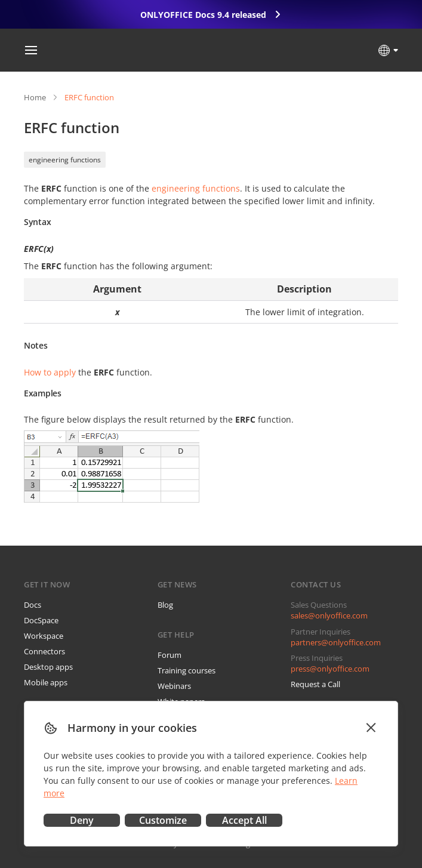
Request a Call (315, 684)
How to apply (50, 372)
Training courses (187, 670)
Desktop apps (48, 667)
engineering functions (65, 160)
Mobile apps (46, 682)
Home (35, 97)
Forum (170, 655)
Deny (82, 820)
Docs (33, 605)
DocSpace (41, 620)
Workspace (44, 636)
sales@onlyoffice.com (329, 615)
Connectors (44, 651)
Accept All (244, 820)
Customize (163, 820)
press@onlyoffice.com (330, 669)
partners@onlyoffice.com (336, 642)
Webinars (174, 686)
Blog (165, 605)
